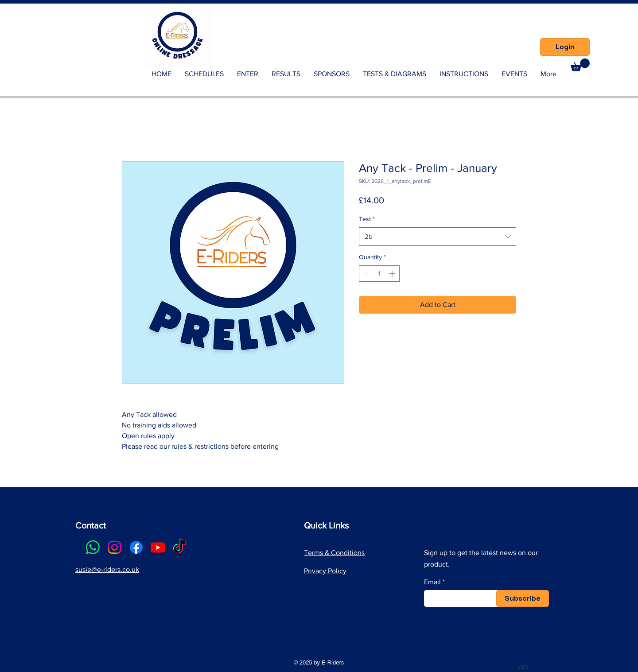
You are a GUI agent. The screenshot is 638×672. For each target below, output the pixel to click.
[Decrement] (366, 274)
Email (432, 582)
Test (367, 219)
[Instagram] (115, 547)
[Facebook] (136, 547)
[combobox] (438, 237)
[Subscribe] (523, 598)
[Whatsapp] (93, 547)
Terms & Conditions (334, 553)
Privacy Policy (325, 571)
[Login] (565, 47)
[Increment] (393, 274)
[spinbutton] (379, 274)
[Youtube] (158, 547)
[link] (580, 65)
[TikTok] (180, 547)
